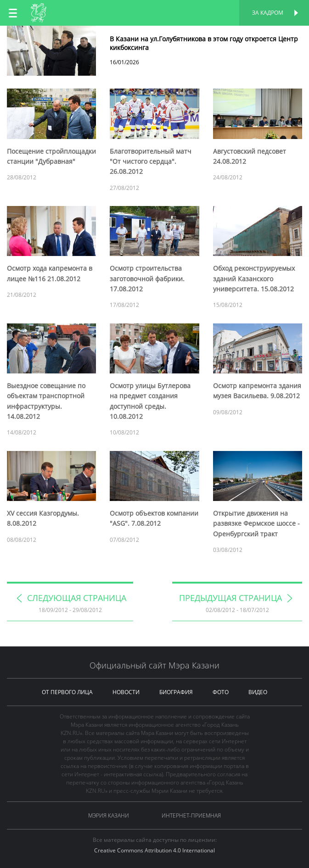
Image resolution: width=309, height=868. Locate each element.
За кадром (268, 13)
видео (258, 692)
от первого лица (67, 692)
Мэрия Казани (109, 815)
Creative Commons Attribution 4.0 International (154, 850)
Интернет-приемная (191, 815)
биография (176, 692)
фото (221, 692)
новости (126, 692)
